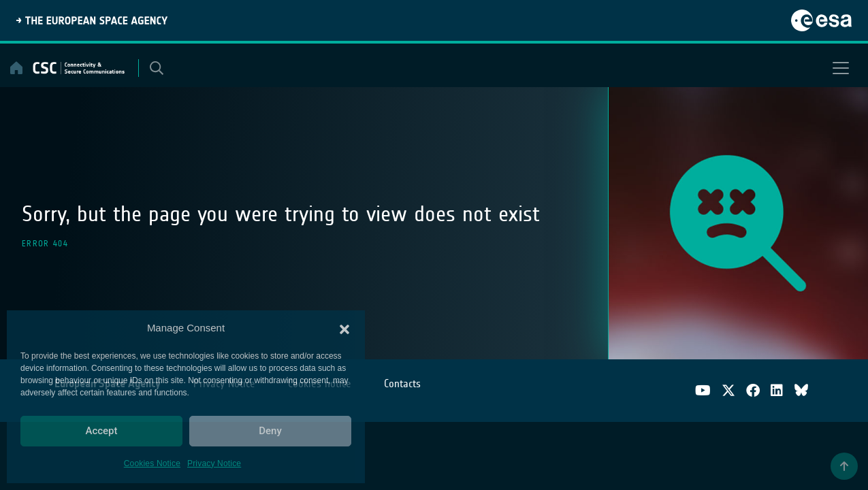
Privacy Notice (214, 463)
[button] (344, 328)
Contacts (402, 383)
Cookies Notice (152, 463)
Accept (101, 431)
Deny (270, 431)
